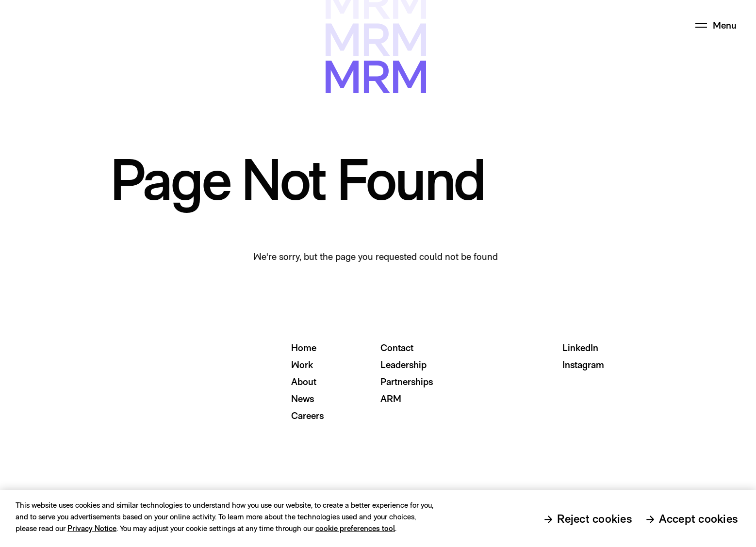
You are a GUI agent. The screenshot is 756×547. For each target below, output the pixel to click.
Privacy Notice (92, 531)
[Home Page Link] (37, 25)
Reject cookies (594, 522)
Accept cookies (698, 522)
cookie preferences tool (355, 531)
